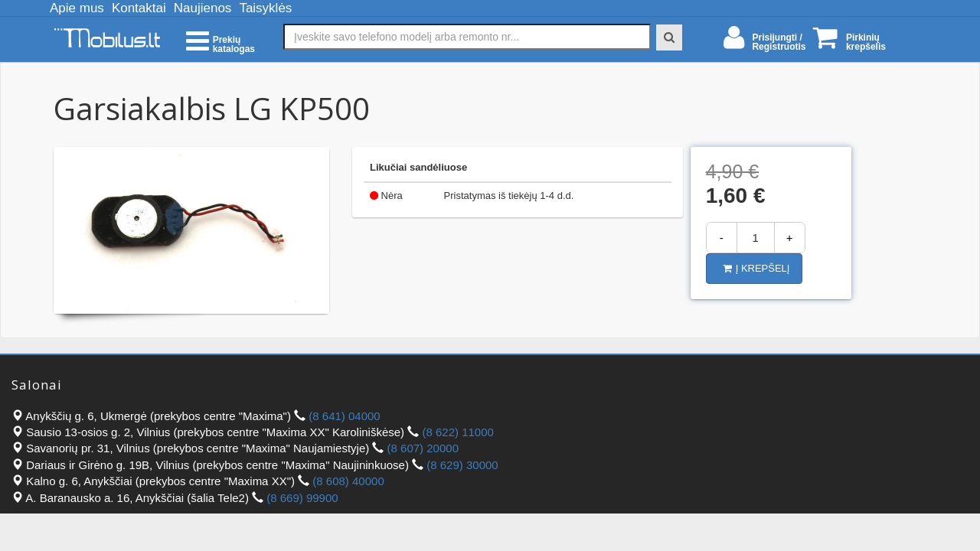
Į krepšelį (756, 268)
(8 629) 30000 (462, 465)
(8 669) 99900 (302, 498)
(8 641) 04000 (344, 416)
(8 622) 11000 (457, 432)
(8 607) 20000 (423, 448)
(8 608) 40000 (348, 481)
